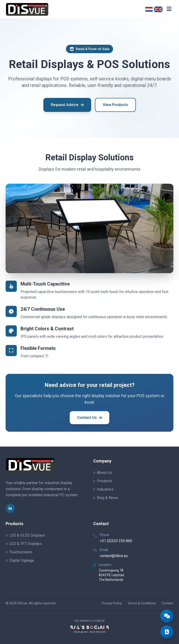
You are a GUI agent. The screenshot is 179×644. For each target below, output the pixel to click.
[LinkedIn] (10, 508)
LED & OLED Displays (25, 535)
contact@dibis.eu (114, 556)
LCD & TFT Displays (24, 544)
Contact (168, 603)
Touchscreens (19, 552)
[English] (158, 9)
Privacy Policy (112, 603)
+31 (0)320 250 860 (116, 541)
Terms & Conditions (142, 603)
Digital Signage (20, 560)
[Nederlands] (149, 9)
